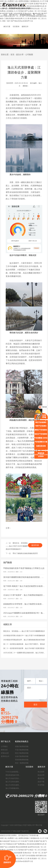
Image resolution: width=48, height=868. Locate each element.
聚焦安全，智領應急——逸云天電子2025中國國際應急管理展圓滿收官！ (17, 546)
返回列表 (35, 545)
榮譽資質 (4, 750)
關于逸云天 (13, 15)
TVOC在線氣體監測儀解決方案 (13, 772)
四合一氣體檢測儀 (22, 763)
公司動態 (29, 55)
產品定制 (41, 778)
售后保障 (41, 772)
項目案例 (16, 26)
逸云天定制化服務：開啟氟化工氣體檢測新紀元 (13, 782)
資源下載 (41, 782)
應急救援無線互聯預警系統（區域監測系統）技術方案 (13, 775)
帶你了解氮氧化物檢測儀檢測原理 (25, 553)
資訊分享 (7, 38)
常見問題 (41, 785)
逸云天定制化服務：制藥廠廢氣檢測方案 (13, 785)
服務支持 (25, 26)
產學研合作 (5, 756)
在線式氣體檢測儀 (22, 756)
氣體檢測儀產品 (26, 15)
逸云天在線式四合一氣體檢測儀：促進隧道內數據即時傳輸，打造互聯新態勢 (13, 778)
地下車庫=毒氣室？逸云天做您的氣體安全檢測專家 (25, 586)
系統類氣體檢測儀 (22, 760)
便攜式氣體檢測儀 (22, 746)
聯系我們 (16, 38)
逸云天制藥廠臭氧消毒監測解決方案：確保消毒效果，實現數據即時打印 (13, 788)
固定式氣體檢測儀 (22, 753)
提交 (35, 705)
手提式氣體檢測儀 (22, 750)
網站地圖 (17, 831)
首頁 (5, 15)
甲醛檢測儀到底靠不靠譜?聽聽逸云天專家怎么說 (24, 568)
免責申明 (25, 831)
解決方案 (7, 26)
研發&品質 (5, 753)
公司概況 (4, 746)
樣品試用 (41, 775)
